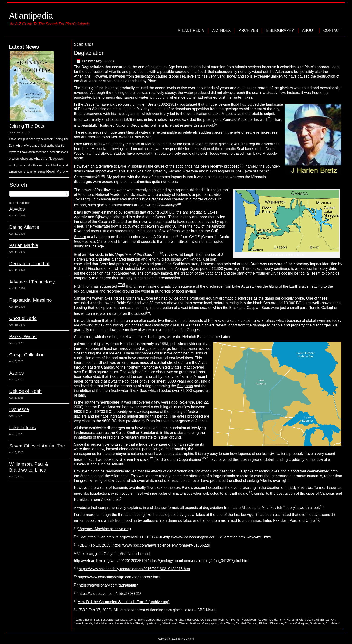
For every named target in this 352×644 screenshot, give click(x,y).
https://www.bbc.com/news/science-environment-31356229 (161, 546)
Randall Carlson (203, 259)
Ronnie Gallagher (296, 623)
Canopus (121, 620)
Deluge (92, 291)
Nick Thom (227, 623)
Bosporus (185, 386)
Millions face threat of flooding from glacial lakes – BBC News (165, 610)
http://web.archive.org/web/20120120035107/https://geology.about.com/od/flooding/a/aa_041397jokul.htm (161, 561)
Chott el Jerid (23, 318)
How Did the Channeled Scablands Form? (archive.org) (123, 602)
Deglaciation (89, 53)
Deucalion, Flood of (29, 264)
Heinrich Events (229, 620)
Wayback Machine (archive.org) (105, 529)
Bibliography (280, 30)
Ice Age (262, 620)
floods (214, 153)
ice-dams (276, 620)
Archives (249, 30)
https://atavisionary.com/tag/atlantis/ (108, 585)
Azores (16, 373)
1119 (158, 253)
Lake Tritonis (22, 428)
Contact (332, 30)
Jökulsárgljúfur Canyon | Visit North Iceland (114, 554)
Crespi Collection (27, 355)
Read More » (57, 171)
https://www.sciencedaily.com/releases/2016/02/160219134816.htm (134, 569)
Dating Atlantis (24, 227)
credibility (297, 460)
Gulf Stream (208, 620)
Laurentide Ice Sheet (129, 623)
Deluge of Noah (25, 391)
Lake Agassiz (243, 287)
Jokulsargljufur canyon (320, 620)
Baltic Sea (92, 620)
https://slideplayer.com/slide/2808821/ (110, 594)
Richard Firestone (183, 171)
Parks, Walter (23, 336)
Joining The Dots (27, 126)
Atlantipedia (31, 16)
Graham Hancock (88, 255)
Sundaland (149, 433)
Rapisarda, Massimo (30, 300)
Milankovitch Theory (175, 623)
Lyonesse (19, 409)
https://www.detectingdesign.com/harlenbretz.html (119, 577)
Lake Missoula (86, 144)
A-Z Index (222, 30)
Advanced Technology (32, 282)
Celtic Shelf (126, 433)
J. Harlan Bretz (293, 620)
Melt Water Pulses (126, 137)
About (309, 30)
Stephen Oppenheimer (183, 460)
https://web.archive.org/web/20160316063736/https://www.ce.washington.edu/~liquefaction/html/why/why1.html (179, 537)
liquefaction (153, 623)
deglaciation (154, 620)
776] (122, 285)
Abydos (17, 209)
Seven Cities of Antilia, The (37, 446)
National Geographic (204, 623)
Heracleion (249, 620)
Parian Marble (24, 245)
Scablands (317, 623)
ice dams (188, 97)
